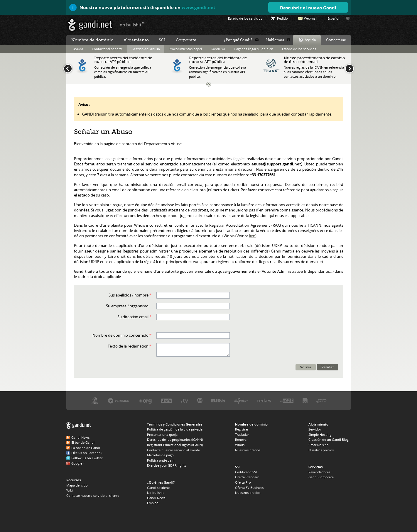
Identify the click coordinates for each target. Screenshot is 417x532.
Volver (306, 367)
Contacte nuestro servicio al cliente (93, 495)
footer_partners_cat (287, 400)
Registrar (242, 429)
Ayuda (310, 40)
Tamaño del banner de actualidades (209, 84)
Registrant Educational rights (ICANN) (175, 445)
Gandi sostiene (158, 488)
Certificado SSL (246, 472)
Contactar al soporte (107, 49)
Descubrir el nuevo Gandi (308, 8)
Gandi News (80, 437)
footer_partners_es (264, 400)
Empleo (153, 503)
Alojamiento (136, 40)
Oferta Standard (247, 477)
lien (252, 236)
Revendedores (319, 472)
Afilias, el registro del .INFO (166, 400)
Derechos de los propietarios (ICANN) (175, 439)
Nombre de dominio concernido (120, 335)
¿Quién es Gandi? (161, 482)
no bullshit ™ (132, 24)
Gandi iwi (218, 49)
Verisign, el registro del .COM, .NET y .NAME (119, 400)
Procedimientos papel (185, 49)
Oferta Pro (243, 482)
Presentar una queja (162, 434)
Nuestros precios (248, 450)
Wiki (70, 490)
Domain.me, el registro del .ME (200, 400)
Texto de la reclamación (128, 346)
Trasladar (242, 434)
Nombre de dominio (92, 40)
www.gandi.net (199, 7)
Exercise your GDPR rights (167, 465)
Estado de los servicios (299, 49)
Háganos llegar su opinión (254, 49)
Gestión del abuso (146, 49)
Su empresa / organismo (127, 306)
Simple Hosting (320, 434)
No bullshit (155, 493)
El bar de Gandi (83, 442)
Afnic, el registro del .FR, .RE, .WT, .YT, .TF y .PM (241, 400)
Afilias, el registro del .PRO (321, 400)
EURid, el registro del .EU (218, 400)
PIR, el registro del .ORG (146, 400)
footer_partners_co (305, 400)
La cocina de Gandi (86, 448)
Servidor (315, 429)
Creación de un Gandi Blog (329, 439)
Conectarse (336, 40)
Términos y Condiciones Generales (175, 424)
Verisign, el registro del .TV (184, 400)
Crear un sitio (319, 445)
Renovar (241, 439)
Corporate (186, 40)
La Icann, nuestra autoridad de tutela (95, 400)
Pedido (282, 18)
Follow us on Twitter (87, 458)
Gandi (90, 25)
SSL (162, 40)
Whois (240, 445)
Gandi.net (79, 425)
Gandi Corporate (321, 477)
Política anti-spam (161, 460)
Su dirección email (133, 317)
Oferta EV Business (249, 488)
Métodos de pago (160, 455)
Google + (78, 463)
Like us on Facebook (87, 453)
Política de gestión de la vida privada (175, 429)
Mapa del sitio (77, 485)
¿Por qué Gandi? (238, 40)
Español (333, 18)
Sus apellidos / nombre (129, 295)
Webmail (311, 18)
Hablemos (275, 40)
